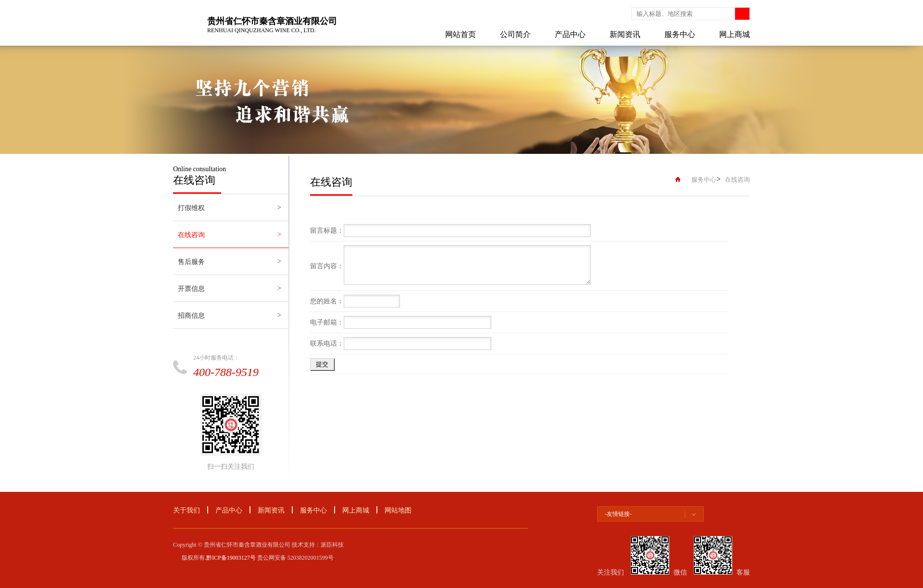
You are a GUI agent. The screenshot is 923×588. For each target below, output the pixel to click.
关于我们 (187, 510)
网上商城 (735, 34)
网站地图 (398, 510)
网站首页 (461, 34)
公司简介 (515, 34)
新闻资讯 (625, 34)
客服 (743, 572)
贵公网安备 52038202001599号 (295, 558)
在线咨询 (191, 235)
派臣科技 (332, 545)
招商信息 (191, 316)
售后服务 (191, 262)
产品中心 (570, 34)
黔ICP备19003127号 (231, 558)
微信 (680, 572)
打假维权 (191, 208)
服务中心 (680, 34)
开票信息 (191, 289)
